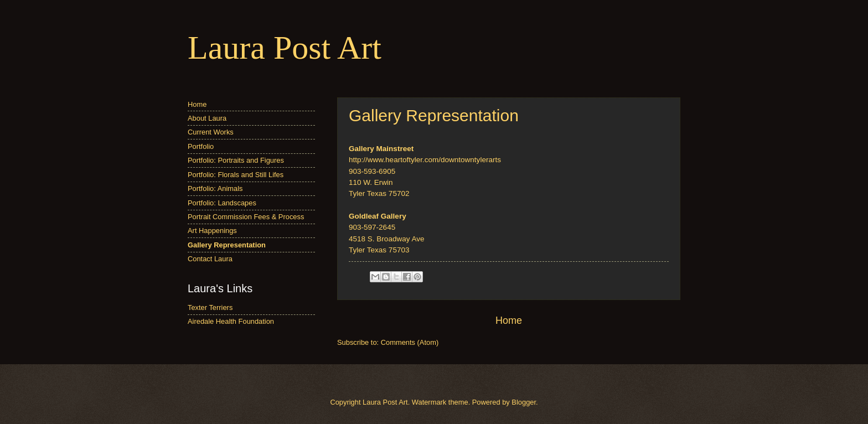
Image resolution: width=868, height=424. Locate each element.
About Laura (207, 118)
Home (509, 320)
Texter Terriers (210, 307)
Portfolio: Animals (215, 188)
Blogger (524, 402)
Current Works (211, 132)
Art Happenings (212, 231)
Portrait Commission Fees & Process (246, 217)
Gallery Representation (227, 245)
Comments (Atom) (410, 342)
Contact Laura (210, 259)
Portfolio (201, 146)
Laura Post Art (285, 48)
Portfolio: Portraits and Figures (236, 160)
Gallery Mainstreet (381, 149)
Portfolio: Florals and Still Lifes (236, 175)
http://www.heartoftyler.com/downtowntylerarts (425, 160)
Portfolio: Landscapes (222, 203)
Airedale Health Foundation (231, 321)
